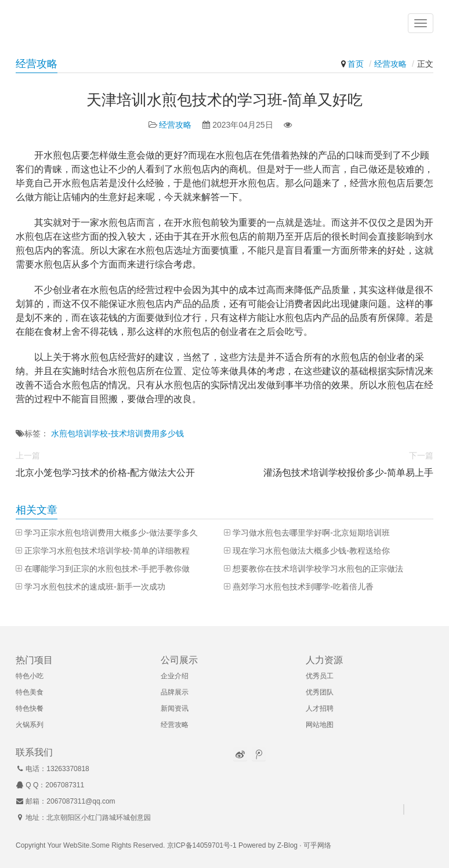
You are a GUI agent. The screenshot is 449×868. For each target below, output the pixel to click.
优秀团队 (320, 692)
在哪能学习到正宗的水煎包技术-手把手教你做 (107, 569)
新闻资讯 (175, 708)
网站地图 (320, 725)
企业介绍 (175, 676)
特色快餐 (30, 708)
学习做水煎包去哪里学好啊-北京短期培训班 (311, 533)
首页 (356, 64)
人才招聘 (320, 708)
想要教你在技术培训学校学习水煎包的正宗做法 (318, 569)
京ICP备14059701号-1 (202, 845)
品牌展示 (175, 692)
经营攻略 (390, 64)
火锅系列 (30, 725)
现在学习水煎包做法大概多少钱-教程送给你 (311, 551)
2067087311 (65, 785)
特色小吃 (30, 676)
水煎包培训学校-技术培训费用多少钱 (117, 433)
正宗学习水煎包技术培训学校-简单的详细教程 (107, 551)
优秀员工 (320, 676)
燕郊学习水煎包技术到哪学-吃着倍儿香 (303, 587)
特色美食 (30, 692)
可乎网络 (317, 845)
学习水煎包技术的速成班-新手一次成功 (95, 587)
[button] (421, 23)
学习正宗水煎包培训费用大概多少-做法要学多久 (111, 533)
